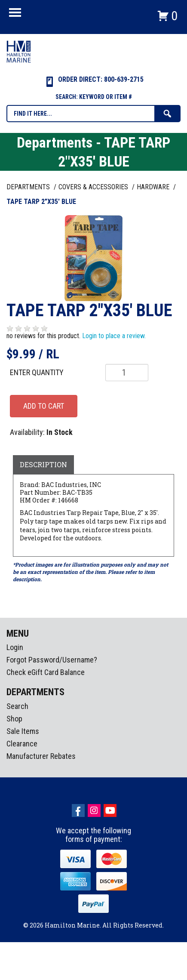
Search (17, 706)
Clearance (22, 744)
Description (43, 464)
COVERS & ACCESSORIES (94, 187)
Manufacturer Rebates (41, 756)
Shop (14, 719)
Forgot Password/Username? (52, 660)
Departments (29, 187)
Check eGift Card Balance (46, 672)
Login (15, 647)
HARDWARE (154, 187)
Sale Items (23, 731)
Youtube (110, 811)
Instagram (94, 811)
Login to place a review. (114, 336)
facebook (78, 811)
